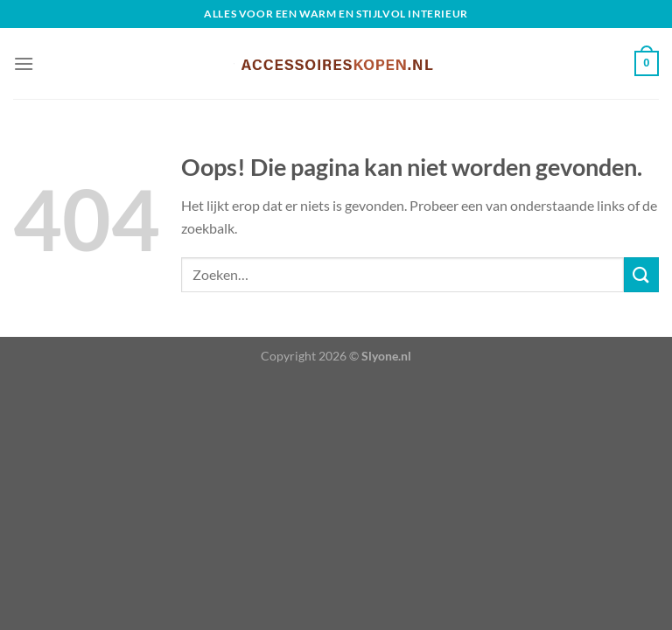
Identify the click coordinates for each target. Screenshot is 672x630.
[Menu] (24, 63)
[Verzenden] (641, 274)
